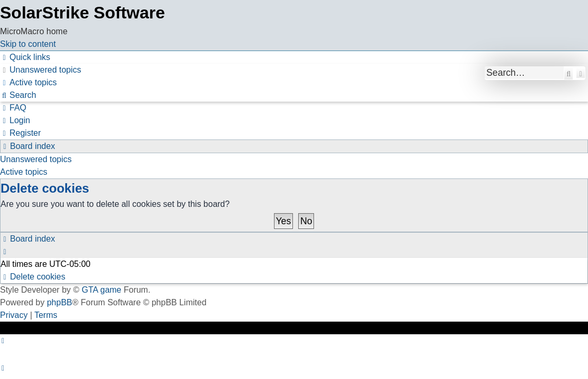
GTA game (101, 290)
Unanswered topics (36, 159)
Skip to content (28, 44)
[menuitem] (41, 70)
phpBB (60, 302)
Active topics (24, 172)
